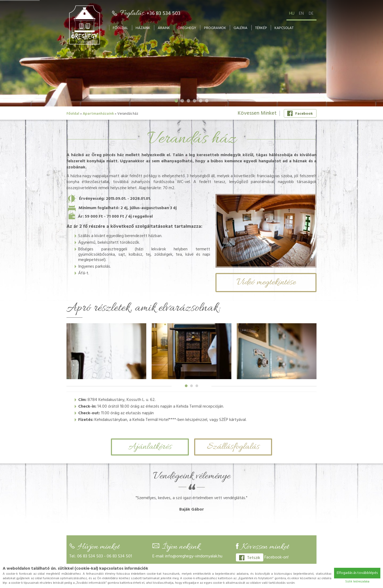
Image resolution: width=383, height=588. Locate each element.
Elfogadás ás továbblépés (357, 573)
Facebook (300, 114)
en (301, 14)
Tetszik (250, 558)
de (311, 14)
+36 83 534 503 (163, 14)
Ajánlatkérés (150, 447)
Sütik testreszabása (357, 582)
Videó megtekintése (266, 282)
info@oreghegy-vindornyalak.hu (194, 556)
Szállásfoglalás (233, 447)
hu (292, 14)
